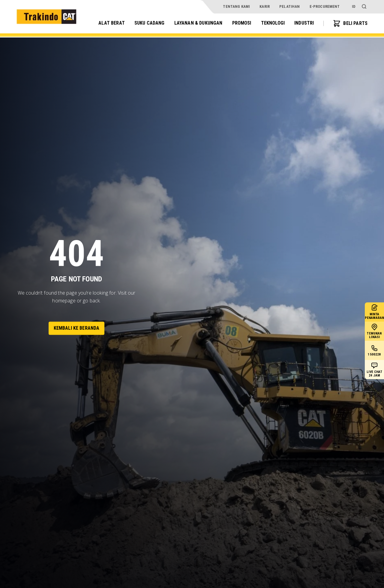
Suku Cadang (150, 23)
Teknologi (273, 23)
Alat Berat (112, 23)
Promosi (242, 23)
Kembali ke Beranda (77, 328)
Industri (304, 23)
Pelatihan (289, 6)
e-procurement (325, 6)
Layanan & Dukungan (198, 23)
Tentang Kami (236, 6)
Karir (265, 6)
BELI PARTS (350, 23)
